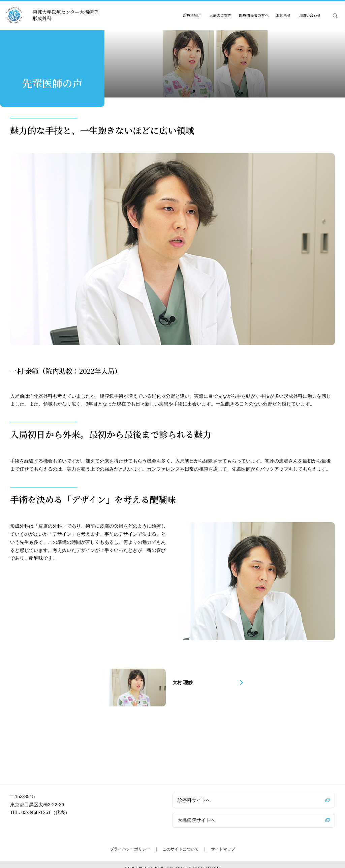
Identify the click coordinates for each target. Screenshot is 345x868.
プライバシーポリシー (130, 842)
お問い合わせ (310, 15)
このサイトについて (181, 842)
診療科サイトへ (194, 793)
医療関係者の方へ (254, 15)
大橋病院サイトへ (196, 813)
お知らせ (283, 15)
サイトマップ (223, 842)
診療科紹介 (192, 15)
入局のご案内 (220, 15)
